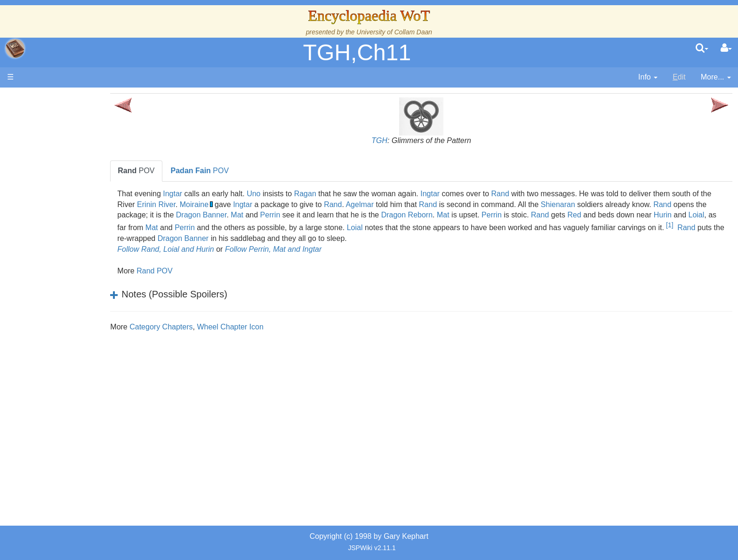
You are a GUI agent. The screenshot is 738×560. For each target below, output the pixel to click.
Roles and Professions (82, 297)
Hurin (268, 226)
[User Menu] (726, 48)
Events (56, 200)
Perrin (429, 215)
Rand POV (209, 271)
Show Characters (74, 276)
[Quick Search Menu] (702, 48)
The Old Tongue (72, 243)
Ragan (360, 194)
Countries (80, 232)
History (56, 179)
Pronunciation (68, 383)
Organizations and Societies (92, 286)
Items (54, 318)
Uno (309, 194)
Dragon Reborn (566, 215)
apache (15, 48)
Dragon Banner (360, 215)
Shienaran (654, 204)
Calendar (60, 189)
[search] (702, 48)
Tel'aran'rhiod (67, 350)
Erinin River (253, 204)
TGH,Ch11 (357, 52)
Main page (44, 98)
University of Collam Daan (394, 32)
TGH (407, 140)
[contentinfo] (648, 77)
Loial (302, 226)
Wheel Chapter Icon (285, 327)
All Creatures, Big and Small (92, 308)
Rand (555, 194)
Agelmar (457, 204)
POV (192, 171)
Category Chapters (216, 327)
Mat (396, 215)
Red (180, 226)
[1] (334, 236)
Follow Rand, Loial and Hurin (221, 249)
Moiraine (291, 204)
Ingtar (228, 194)
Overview (79, 221)
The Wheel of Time (76, 157)
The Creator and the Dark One (96, 146)
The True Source (73, 168)
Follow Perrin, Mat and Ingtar (328, 249)
